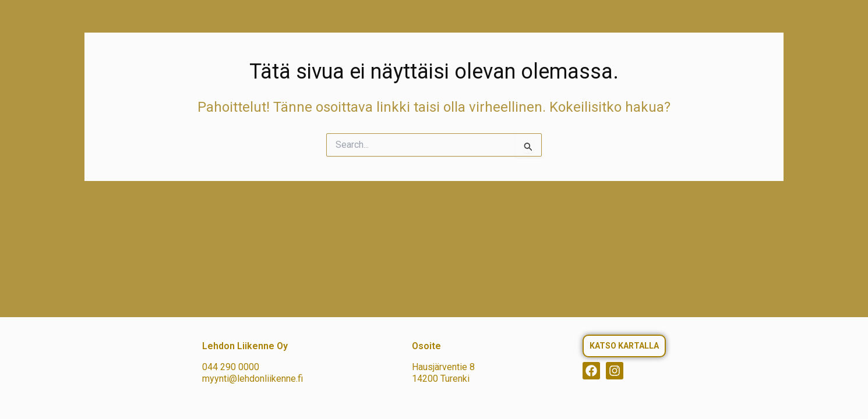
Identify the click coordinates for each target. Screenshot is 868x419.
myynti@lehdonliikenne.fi (253, 379)
